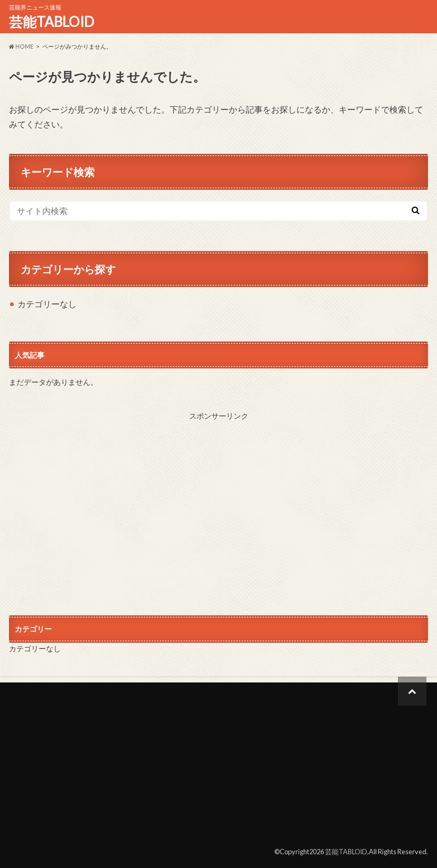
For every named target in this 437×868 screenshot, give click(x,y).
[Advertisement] (219, 507)
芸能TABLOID (52, 22)
